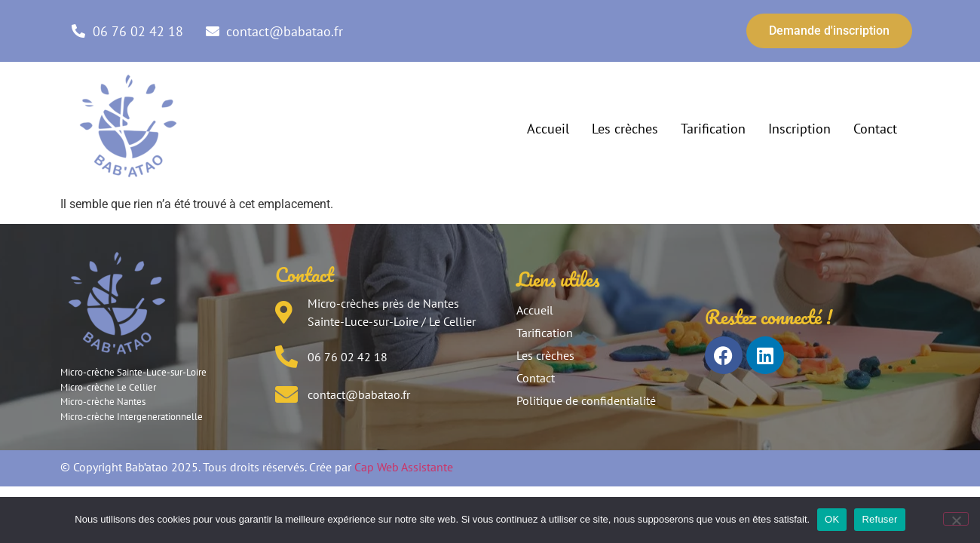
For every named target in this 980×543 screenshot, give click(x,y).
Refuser (879, 519)
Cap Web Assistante (404, 467)
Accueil (548, 129)
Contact (875, 129)
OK (832, 519)
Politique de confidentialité (586, 400)
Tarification (713, 129)
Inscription (799, 129)
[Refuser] (956, 519)
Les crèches (625, 129)
